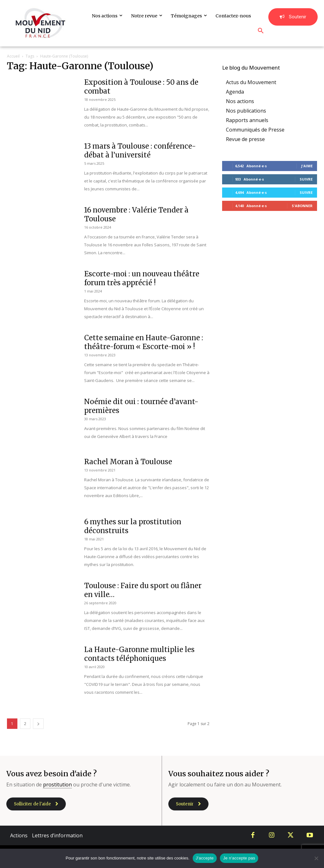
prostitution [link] (57, 785)
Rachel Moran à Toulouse (128, 462)
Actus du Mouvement (251, 82)
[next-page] (38, 724)
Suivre (306, 179)
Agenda (235, 92)
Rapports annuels (247, 120)
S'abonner (302, 206)
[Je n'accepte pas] (316, 858)
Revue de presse (245, 139)
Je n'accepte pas (239, 858)
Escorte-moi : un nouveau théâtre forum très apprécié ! (142, 278)
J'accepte (205, 858)
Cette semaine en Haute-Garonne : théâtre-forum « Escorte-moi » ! (144, 342)
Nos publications (246, 111)
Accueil (13, 56)
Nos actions (240, 101)
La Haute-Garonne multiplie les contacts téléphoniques (139, 654)
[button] (261, 31)
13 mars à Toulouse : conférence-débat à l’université (140, 151)
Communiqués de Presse (255, 130)
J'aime (307, 166)
